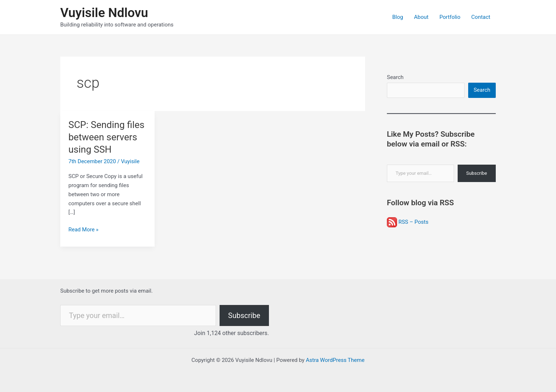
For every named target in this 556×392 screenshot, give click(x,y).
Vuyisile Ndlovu (104, 13)
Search (395, 77)
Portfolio (450, 17)
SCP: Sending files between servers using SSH (107, 137)
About (421, 17)
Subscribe (477, 173)
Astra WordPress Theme (335, 360)
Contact (481, 17)
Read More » (84, 230)
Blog (398, 17)
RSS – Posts (408, 222)
